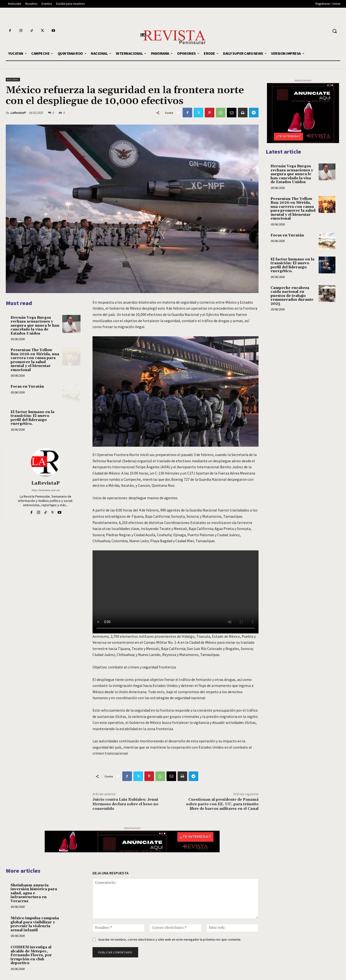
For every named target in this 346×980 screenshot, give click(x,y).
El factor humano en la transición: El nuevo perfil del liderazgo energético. (32, 418)
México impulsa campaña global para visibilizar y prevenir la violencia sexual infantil (35, 924)
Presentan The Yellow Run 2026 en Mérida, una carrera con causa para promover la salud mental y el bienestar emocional (35, 360)
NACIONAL (13, 80)
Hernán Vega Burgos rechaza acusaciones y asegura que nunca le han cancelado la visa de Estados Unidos (35, 326)
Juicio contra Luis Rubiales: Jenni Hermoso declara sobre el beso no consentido (125, 804)
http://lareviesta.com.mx (46, 490)
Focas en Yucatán (27, 387)
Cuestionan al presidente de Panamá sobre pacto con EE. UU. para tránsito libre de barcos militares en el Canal (222, 804)
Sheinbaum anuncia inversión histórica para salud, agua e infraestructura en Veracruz (34, 893)
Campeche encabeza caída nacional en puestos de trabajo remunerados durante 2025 (292, 296)
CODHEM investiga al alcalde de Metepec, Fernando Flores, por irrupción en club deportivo (31, 955)
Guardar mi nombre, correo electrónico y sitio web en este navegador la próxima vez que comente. (170, 939)
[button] (334, 31)
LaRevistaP (18, 113)
